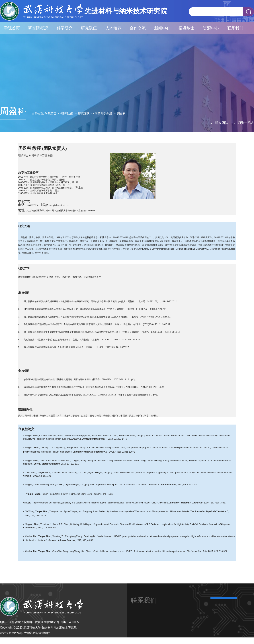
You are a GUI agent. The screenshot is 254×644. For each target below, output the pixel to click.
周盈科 (121, 114)
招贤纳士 (187, 28)
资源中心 (211, 28)
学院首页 (12, 28)
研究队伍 (89, 28)
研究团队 (84, 114)
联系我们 (235, 28)
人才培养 (113, 28)
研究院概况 (38, 28)
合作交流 (138, 28)
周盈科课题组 (103, 114)
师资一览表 (246, 123)
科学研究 (65, 28)
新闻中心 (162, 28)
